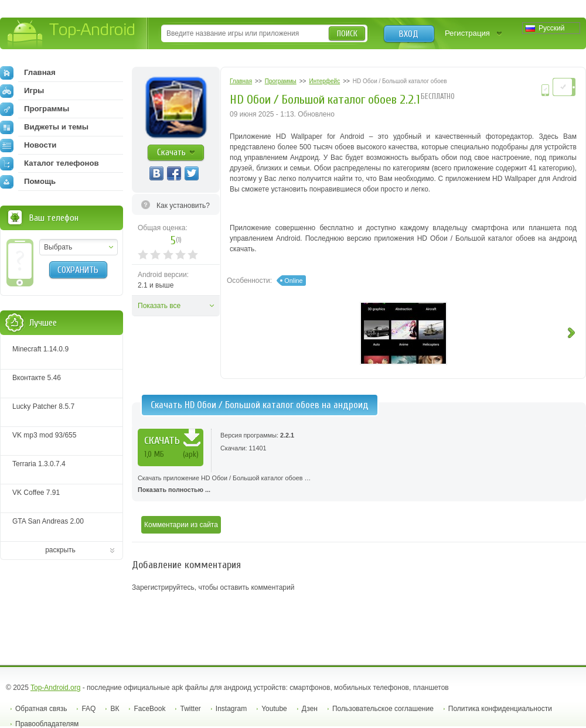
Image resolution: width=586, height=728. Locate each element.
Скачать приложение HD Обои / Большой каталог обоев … (359, 485)
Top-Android (72, 34)
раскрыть (60, 550)
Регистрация (467, 33)
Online (293, 281)
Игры (22, 91)
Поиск (347, 34)
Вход (409, 34)
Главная (28, 73)
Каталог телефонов (50, 163)
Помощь (28, 182)
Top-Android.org (55, 688)
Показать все (159, 306)
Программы (35, 109)
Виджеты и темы (44, 127)
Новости (28, 145)
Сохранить (78, 270)
